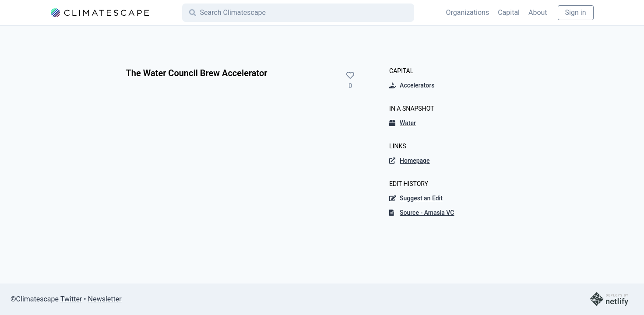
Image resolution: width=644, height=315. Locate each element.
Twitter (71, 299)
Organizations (467, 12)
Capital (509, 12)
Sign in (576, 12)
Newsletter (105, 299)
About (538, 12)
